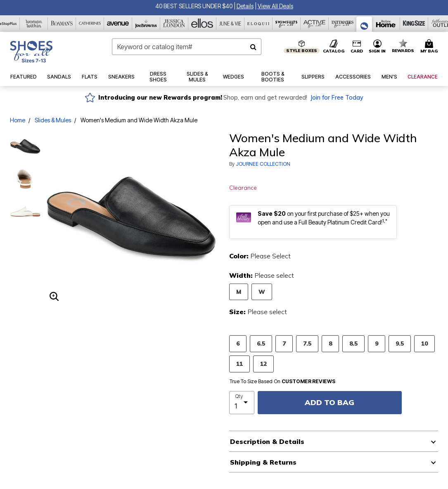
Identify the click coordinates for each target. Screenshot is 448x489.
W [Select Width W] (262, 292)
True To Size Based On (282, 382)
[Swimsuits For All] (287, 24)
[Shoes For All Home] (31, 52)
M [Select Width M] (239, 292)
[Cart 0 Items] (430, 47)
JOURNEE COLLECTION (263, 164)
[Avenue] (118, 24)
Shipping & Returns (263, 462)
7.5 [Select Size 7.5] (307, 343)
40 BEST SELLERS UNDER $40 (194, 6)
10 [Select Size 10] (424, 343)
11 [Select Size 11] (239, 364)
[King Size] (414, 24)
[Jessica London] (174, 24)
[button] (245, 6)
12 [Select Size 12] (263, 364)
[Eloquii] (258, 24)
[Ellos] (202, 24)
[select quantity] (242, 403)
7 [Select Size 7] (284, 343)
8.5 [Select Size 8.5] (353, 343)
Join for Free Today (337, 98)
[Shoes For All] (364, 24)
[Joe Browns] (146, 24)
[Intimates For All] (343, 24)
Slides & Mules (53, 120)
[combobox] (187, 47)
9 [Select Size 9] (377, 343)
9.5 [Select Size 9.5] (400, 343)
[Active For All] (315, 24)
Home (18, 120)
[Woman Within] (34, 24)
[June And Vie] (230, 24)
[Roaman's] (62, 24)
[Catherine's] (90, 24)
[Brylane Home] (386, 24)
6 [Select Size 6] (238, 343)
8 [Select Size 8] (330, 343)
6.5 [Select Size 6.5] (261, 343)
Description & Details (267, 441)
